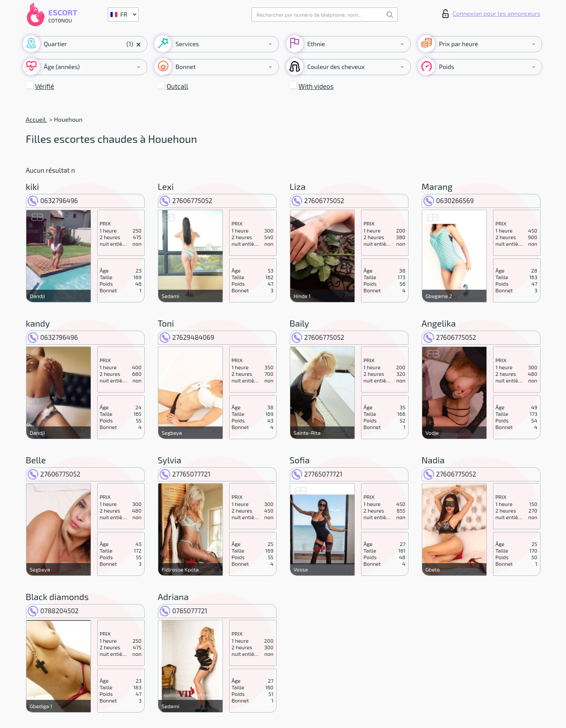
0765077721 (184, 611)
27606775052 (186, 200)
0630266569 (449, 200)
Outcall (177, 86)
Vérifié (45, 86)
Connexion (491, 14)
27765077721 (185, 474)
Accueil (37, 119)
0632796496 (53, 200)
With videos (316, 86)
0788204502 (53, 611)
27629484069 (187, 337)
